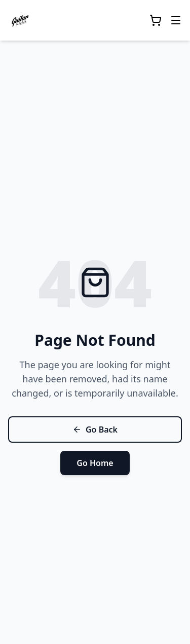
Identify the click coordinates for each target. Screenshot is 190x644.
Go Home (95, 463)
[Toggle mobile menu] (176, 20)
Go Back (95, 430)
